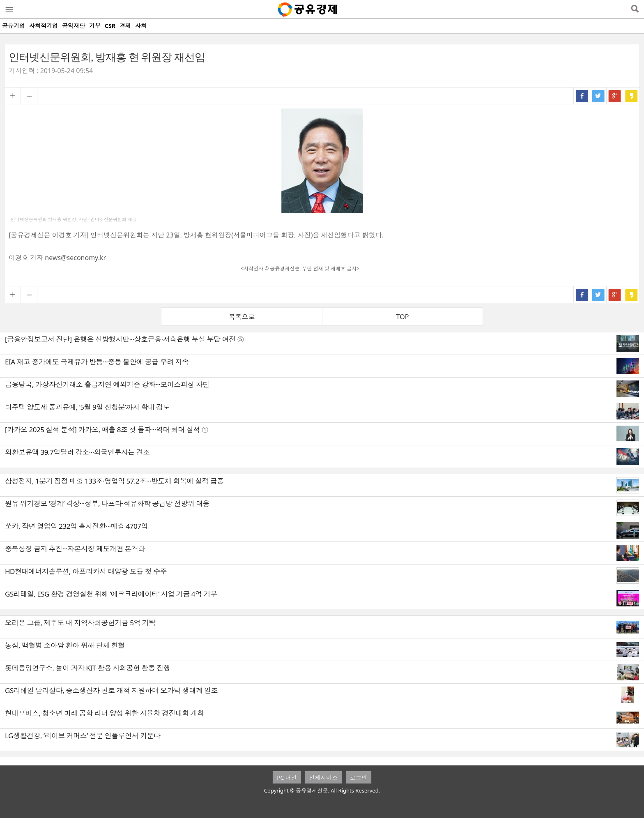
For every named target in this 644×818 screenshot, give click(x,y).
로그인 (359, 778)
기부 (95, 26)
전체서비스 (323, 778)
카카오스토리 (631, 96)
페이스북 (582, 96)
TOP (403, 317)
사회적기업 (44, 26)
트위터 (598, 96)
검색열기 (635, 9)
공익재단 (74, 26)
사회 (141, 26)
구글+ (615, 96)
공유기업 (14, 26)
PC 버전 (287, 778)
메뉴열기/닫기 (9, 9)
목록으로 (242, 317)
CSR (110, 26)
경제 (125, 26)
